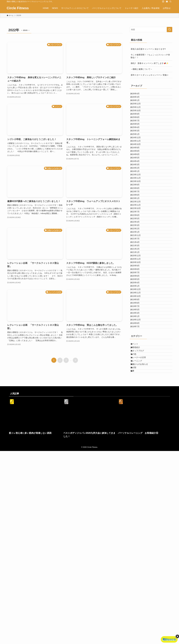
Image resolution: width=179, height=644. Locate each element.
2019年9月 (137, 450)
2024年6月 (137, 200)
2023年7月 (137, 264)
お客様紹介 (138, 522)
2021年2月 (137, 362)
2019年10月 (138, 444)
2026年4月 (137, 95)
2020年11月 (138, 380)
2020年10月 (138, 386)
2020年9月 (137, 392)
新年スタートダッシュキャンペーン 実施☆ (150, 75)
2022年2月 (137, 328)
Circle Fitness (18, 8)
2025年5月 (137, 147)
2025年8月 (137, 136)
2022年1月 (137, 333)
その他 (136, 534)
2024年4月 (137, 211)
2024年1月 (137, 229)
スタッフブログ (140, 528)
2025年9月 (137, 130)
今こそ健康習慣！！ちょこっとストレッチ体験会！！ (150, 56)
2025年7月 (137, 141)
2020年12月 (138, 374)
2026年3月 (137, 101)
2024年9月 (137, 188)
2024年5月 (137, 205)
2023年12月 (138, 234)
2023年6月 (137, 269)
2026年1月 (137, 106)
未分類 (136, 557)
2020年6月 (137, 409)
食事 (135, 563)
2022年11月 (138, 287)
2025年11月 (138, 118)
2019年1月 (137, 479)
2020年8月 (137, 397)
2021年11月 (138, 339)
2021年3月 (137, 357)
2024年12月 (138, 171)
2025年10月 (138, 124)
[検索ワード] (151, 30)
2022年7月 (137, 299)
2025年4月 (137, 153)
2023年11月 (138, 240)
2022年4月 (137, 316)
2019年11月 (138, 438)
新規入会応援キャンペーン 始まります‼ (148, 49)
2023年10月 (138, 246)
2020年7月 (137, 403)
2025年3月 (137, 159)
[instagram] (163, 2)
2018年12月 (138, 485)
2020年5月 (137, 415)
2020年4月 (137, 421)
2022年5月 (137, 310)
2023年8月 (137, 258)
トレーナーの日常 (141, 539)
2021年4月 (137, 351)
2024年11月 (138, 176)
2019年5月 (137, 467)
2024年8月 (137, 194)
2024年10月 (138, 182)
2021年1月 (137, 368)
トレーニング (139, 545)
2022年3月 (137, 322)
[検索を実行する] (169, 30)
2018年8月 (137, 490)
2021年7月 (137, 345)
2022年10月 (138, 293)
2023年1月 (137, 275)
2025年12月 (138, 112)
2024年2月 (137, 223)
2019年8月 (137, 456)
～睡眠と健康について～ (142, 69)
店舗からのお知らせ (142, 551)
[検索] (170, 2)
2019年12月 (138, 432)
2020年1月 (137, 426)
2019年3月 (137, 473)
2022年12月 (138, 281)
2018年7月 (137, 496)
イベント (137, 516)
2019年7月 (137, 461)
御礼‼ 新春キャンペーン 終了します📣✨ (150, 63)
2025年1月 (137, 165)
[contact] (167, 2)
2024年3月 (137, 217)
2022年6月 (137, 304)
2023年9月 (137, 252)
